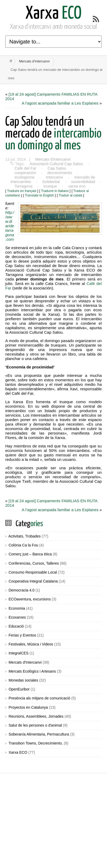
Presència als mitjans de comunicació (39, 698)
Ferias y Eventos (22, 635)
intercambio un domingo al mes (53, 134)
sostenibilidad (83, 182)
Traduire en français (22, 191)
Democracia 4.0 (21, 590)
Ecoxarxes (17, 617)
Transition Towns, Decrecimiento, (36, 743)
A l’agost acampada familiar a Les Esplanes (60, 103)
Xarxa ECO (18, 752)
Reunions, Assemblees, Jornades (36, 716)
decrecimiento (60, 173)
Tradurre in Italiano (55, 191)
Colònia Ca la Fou (23, 545)
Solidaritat (51, 182)
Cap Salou (57, 168)
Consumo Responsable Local (33, 572)
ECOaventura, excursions (30, 599)
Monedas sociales (23, 680)
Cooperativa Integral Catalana (33, 581)
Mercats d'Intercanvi (34, 61)
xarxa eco (77, 186)
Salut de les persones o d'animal (35, 725)
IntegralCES (18, 653)
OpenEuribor (19, 689)
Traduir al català (70, 195)
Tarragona (24, 186)
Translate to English (39, 195)
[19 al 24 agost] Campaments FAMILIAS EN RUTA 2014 (51, 96)
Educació (16, 626)
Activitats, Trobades (25, 536)
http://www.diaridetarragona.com (10, 226)
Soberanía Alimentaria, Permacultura (39, 734)
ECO (53, 14)
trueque (50, 186)
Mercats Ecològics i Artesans (32, 671)
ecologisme (25, 177)
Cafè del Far (25, 168)
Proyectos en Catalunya (28, 707)
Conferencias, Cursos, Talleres (34, 563)
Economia (17, 608)
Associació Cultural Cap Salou (56, 164)
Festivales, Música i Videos (31, 644)
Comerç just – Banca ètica (30, 554)
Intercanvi (54, 177)
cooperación (25, 173)
